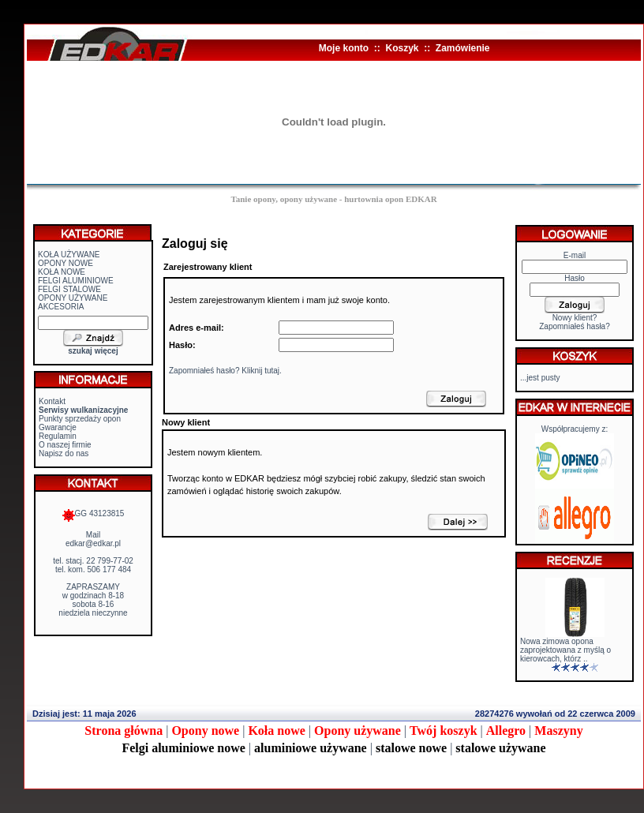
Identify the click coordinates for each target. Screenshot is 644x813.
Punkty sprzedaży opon (80, 419)
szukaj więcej (93, 351)
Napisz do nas (64, 453)
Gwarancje (58, 427)
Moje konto (344, 48)
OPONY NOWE (66, 263)
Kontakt (52, 401)
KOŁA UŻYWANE (69, 255)
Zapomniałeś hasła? (575, 326)
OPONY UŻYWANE (73, 298)
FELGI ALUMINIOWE (76, 281)
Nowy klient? (575, 318)
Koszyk (402, 48)
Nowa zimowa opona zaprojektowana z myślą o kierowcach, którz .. (565, 650)
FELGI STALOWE (69, 289)
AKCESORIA (61, 307)
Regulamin (58, 436)
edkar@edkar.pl (93, 543)
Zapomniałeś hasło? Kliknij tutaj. (225, 371)
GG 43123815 (94, 513)
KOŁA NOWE (62, 272)
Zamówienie (463, 48)
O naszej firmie (65, 445)
